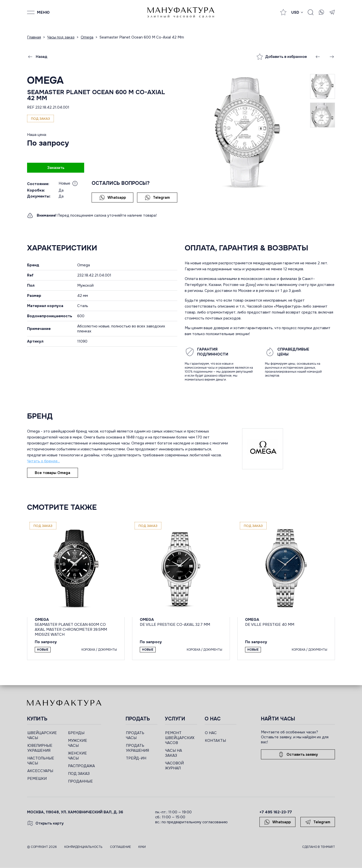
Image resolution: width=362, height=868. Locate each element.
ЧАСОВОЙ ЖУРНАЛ (174, 766)
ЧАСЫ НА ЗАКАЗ (174, 753)
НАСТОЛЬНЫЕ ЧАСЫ (41, 761)
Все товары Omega (53, 473)
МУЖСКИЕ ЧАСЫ (78, 743)
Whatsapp (113, 197)
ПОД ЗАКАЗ (79, 774)
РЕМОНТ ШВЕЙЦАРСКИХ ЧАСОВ (180, 738)
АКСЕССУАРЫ (40, 771)
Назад (37, 57)
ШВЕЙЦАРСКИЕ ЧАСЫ (42, 735)
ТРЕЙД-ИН (136, 758)
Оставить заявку (298, 754)
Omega (45, 80)
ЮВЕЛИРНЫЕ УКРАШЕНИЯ (40, 748)
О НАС (211, 733)
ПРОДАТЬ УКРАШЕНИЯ (137, 748)
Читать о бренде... (43, 461)
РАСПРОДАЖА (81, 766)
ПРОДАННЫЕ (80, 781)
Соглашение (120, 847)
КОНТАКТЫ (215, 741)
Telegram (157, 197)
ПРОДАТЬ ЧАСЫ (135, 735)
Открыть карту (45, 823)
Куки (142, 847)
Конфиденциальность (83, 847)
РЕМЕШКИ (37, 779)
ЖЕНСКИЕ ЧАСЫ (77, 756)
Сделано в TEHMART (319, 847)
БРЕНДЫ (76, 733)
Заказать (56, 168)
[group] (247, 132)
